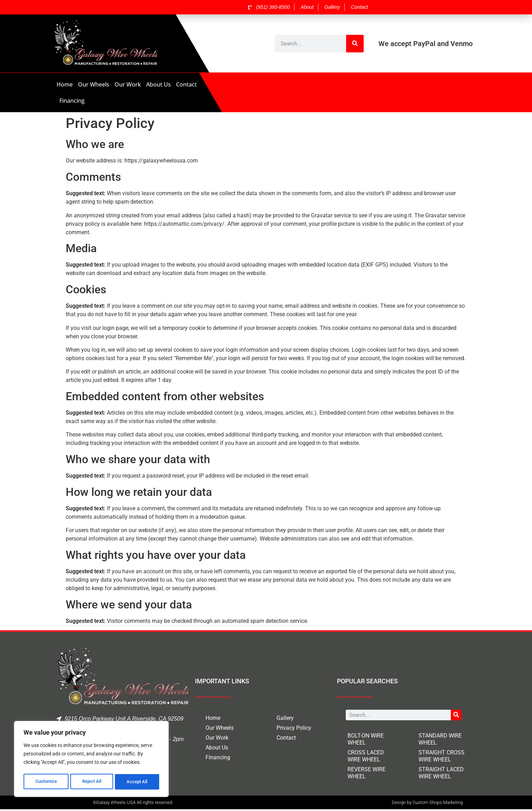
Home (65, 84)
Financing (72, 101)
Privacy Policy (294, 728)
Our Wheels (94, 84)
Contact (186, 84)
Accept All (138, 782)
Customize (46, 782)
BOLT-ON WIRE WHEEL (366, 739)
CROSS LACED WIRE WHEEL (366, 756)
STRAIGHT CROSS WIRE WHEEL (442, 756)
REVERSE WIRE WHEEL (366, 773)
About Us (158, 84)
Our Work (128, 84)
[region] (91, 760)
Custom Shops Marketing (438, 804)
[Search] (355, 44)
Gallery (285, 718)
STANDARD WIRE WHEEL (440, 739)
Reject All (92, 782)
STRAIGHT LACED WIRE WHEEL (441, 773)
